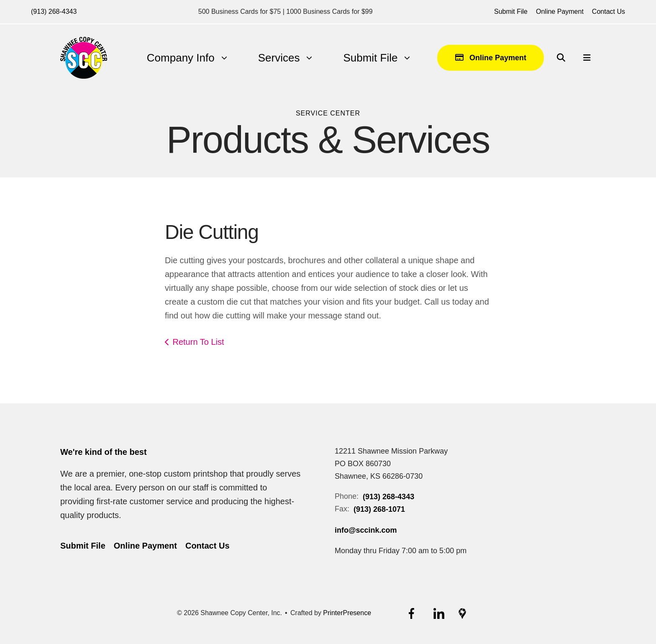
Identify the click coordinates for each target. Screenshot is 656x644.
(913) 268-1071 (379, 509)
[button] (561, 58)
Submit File (511, 12)
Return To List (199, 342)
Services (279, 58)
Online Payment (560, 12)
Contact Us (609, 12)
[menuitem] (181, 58)
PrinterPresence (347, 613)
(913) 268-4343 (54, 12)
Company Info (181, 58)
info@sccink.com (366, 530)
